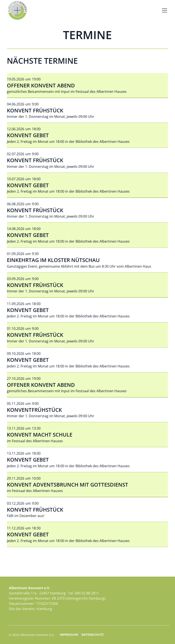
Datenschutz (103, 635)
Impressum (79, 635)
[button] (164, 10)
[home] (17, 10)
